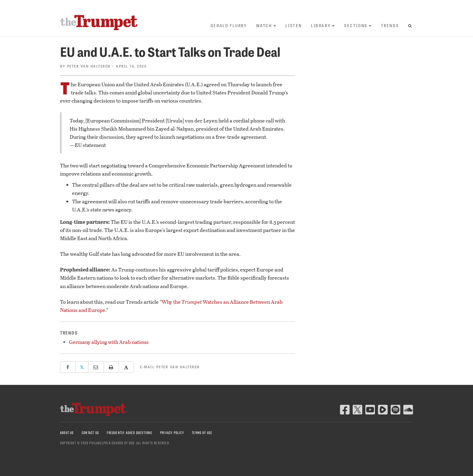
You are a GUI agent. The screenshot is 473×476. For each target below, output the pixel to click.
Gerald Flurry (229, 25)
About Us (67, 433)
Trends (390, 25)
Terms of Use (202, 433)
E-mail (170, 367)
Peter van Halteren (89, 66)
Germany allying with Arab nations (109, 342)
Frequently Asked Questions (129, 433)
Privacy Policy (172, 433)
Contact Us (90, 433)
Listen (294, 25)
